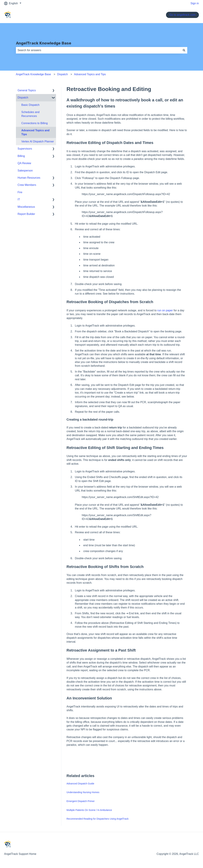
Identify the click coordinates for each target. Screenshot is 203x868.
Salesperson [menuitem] (25, 171)
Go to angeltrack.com (182, 15)
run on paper (165, 310)
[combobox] (98, 50)
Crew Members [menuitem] (27, 185)
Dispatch (63, 74)
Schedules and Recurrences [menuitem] (30, 114)
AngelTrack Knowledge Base (44, 43)
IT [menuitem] (19, 199)
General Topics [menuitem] (27, 90)
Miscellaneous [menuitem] (26, 207)
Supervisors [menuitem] (25, 149)
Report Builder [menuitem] (26, 214)
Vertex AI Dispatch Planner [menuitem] (38, 141)
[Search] (184, 50)
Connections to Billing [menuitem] (35, 123)
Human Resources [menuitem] (29, 178)
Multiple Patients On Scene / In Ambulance (89, 810)
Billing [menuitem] (21, 156)
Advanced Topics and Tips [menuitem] (35, 132)
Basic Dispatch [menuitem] (30, 105)
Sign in (195, 3)
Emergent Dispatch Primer (81, 801)
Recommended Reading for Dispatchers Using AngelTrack (97, 819)
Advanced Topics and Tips (90, 74)
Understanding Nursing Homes (83, 792)
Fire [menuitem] (20, 192)
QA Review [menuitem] (24, 163)
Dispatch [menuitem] (23, 98)
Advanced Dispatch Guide (80, 784)
